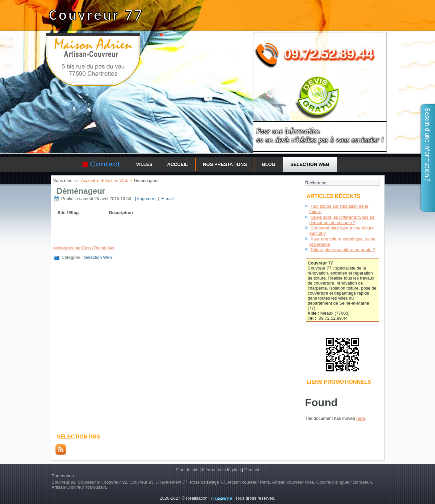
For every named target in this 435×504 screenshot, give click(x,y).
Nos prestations (225, 164)
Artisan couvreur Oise (293, 482)
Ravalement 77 (173, 482)
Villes (144, 164)
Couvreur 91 (64, 482)
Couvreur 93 (142, 482)
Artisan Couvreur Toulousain (79, 487)
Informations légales (221, 470)
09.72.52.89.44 (328, 54)
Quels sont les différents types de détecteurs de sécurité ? (342, 220)
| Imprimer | (146, 199)
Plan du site (187, 470)
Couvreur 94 (90, 482)
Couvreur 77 (96, 15)
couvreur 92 (116, 482)
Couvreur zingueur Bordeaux (344, 482)
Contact (252, 470)
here (361, 418)
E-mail (167, 199)
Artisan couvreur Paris (249, 482)
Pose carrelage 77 (208, 482)
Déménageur (81, 191)
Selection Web (310, 164)
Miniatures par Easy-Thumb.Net (84, 248)
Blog (268, 164)
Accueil (178, 164)
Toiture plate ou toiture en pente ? (343, 250)
